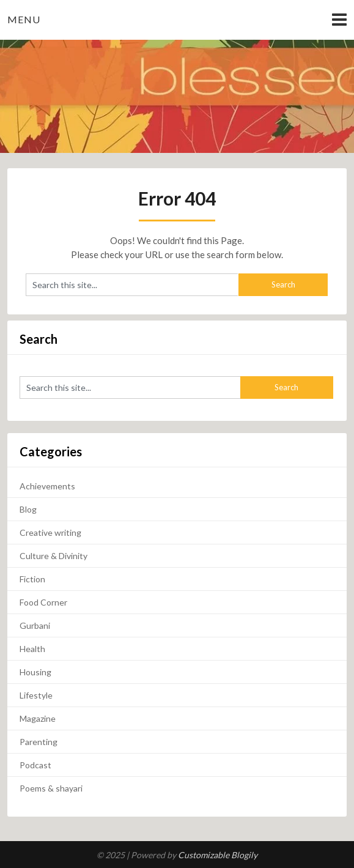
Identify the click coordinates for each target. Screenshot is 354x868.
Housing (35, 672)
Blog (28, 509)
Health (32, 649)
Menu (24, 19)
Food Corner (43, 602)
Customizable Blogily (218, 855)
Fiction (32, 579)
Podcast (35, 765)
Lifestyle (36, 695)
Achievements (47, 486)
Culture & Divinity (53, 556)
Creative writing (50, 532)
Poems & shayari (51, 788)
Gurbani (35, 625)
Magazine (38, 718)
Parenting (39, 742)
